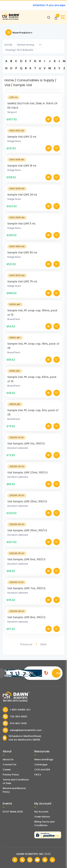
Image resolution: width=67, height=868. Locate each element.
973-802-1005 (15, 723)
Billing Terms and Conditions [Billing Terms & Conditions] (44, 823)
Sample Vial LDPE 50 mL (22, 253)
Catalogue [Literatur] (41, 764)
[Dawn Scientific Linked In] (52, 860)
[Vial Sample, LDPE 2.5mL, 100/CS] (33, 466)
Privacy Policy (11, 775)
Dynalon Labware (18, 448)
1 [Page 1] (36, 644)
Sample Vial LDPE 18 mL (22, 166)
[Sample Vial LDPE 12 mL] (33, 130)
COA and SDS (42, 770)
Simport (12, 112)
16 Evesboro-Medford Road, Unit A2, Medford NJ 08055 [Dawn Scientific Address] (22, 738)
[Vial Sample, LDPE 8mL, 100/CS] (33, 611)
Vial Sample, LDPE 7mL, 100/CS (26, 588)
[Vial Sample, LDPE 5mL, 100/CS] (33, 553)
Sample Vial (22, 85)
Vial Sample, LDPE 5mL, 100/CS (26, 559)
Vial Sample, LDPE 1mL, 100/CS (26, 444)
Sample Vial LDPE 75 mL (22, 281)
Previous (26, 644)
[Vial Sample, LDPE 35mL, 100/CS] (33, 524)
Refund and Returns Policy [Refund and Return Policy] (14, 790)
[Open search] (49, 17)
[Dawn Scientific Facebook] (15, 860)
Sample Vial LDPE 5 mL (21, 224)
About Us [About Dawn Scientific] (8, 759)
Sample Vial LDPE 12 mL (22, 137)
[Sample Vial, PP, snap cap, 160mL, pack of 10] (33, 304)
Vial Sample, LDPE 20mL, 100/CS (27, 501)
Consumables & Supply (35, 80)
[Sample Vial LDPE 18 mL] (33, 159)
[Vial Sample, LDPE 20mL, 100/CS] (33, 495)
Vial (7, 85)
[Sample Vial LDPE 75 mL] (33, 275)
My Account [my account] (41, 812)
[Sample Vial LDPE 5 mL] (33, 217)
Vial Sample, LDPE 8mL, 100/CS (26, 617)
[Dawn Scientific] (11, 19)
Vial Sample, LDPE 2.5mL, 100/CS (27, 472)
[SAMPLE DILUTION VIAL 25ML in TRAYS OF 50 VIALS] (33, 97)
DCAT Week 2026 (13, 812)
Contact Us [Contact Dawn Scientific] (9, 764)
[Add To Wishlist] (57, 119)
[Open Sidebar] (63, 17)
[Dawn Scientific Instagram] (30, 860)
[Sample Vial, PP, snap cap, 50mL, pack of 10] (33, 371)
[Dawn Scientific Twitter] (22, 860)
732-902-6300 (15, 717)
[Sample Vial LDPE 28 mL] (33, 188)
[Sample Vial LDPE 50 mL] (33, 246)
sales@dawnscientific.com (22, 730)
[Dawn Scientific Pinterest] (45, 860)
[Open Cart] (56, 17)
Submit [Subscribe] (59, 673)
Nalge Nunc (14, 141)
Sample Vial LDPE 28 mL (22, 195)
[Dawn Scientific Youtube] (37, 860)
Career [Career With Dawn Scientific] (7, 770)
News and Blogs (44, 759)
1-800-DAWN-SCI (17, 710)
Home (9, 80)
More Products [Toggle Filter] (19, 32)
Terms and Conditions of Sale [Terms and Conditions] (16, 781)
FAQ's (38, 775)
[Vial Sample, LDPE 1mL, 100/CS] (33, 437)
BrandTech (14, 319)
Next (44, 644)
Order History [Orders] (42, 817)
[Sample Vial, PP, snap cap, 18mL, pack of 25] (33, 338)
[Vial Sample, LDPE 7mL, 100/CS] (33, 582)
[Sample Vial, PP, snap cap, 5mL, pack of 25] (33, 404)
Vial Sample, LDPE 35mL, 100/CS (27, 530)
